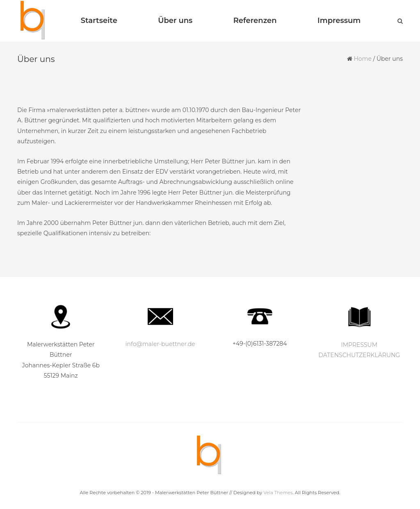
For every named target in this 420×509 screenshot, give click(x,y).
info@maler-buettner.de (160, 344)
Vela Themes (278, 493)
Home (362, 59)
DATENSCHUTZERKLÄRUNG (359, 355)
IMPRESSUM (359, 345)
